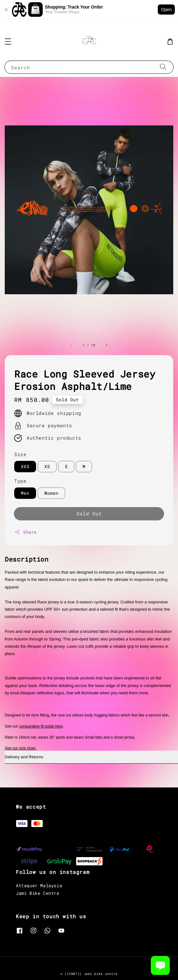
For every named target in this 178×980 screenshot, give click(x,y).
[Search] (163, 67)
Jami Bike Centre (38, 893)
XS (47, 466)
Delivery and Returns (24, 757)
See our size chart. (21, 748)
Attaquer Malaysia (39, 885)
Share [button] (25, 532)
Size (20, 454)
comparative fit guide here (41, 726)
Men (25, 493)
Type (20, 481)
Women (51, 493)
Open (166, 10)
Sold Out (89, 513)
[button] (8, 41)
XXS (25, 466)
